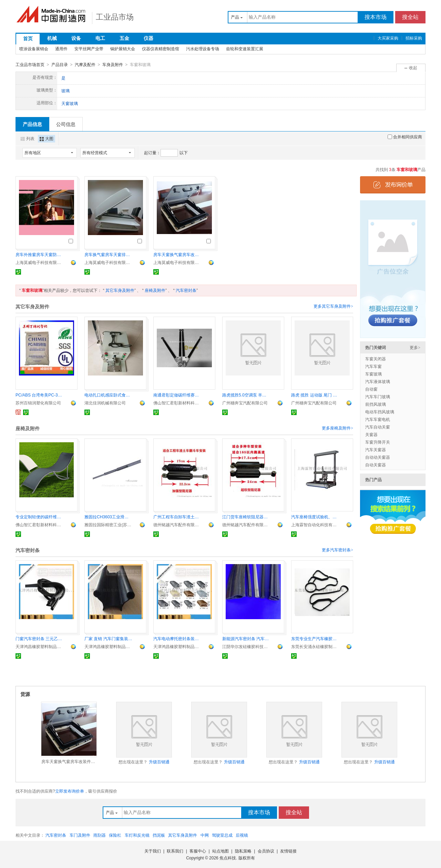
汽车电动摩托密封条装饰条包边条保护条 (177, 638)
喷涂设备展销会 (34, 49)
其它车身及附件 (120, 290)
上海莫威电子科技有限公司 (40, 262)
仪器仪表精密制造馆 (161, 49)
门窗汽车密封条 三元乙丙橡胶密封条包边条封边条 (40, 638)
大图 (47, 138)
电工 (100, 38)
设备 (76, 38)
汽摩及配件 (85, 65)
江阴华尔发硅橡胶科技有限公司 (246, 646)
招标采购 (414, 38)
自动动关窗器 (378, 457)
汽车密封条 (186, 290)
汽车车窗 (373, 366)
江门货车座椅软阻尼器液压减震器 (246, 517)
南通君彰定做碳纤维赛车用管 (177, 395)
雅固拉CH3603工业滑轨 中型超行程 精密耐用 (109, 517)
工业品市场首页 (30, 65)
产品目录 (60, 65)
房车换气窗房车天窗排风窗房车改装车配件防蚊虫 (109, 254)
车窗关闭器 (376, 359)
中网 (205, 835)
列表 (28, 138)
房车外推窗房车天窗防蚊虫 (40, 254)
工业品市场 (115, 17)
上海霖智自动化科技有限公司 (315, 525)
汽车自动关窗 (378, 427)
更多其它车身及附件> (333, 306)
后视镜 (242, 835)
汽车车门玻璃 (378, 396)
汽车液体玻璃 (378, 381)
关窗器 (371, 434)
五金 (124, 38)
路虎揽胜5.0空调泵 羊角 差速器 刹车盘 (246, 395)
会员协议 (266, 851)
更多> (415, 347)
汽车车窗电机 (378, 419)
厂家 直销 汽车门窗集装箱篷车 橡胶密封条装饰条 (109, 638)
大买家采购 (388, 38)
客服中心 (198, 851)
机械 (52, 38)
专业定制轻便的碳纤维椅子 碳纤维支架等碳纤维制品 (40, 517)
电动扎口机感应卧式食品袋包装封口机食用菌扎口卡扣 (109, 395)
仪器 (148, 38)
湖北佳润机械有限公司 (105, 403)
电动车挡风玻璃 (380, 412)
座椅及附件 (155, 290)
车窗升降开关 (378, 442)
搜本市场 (376, 17)
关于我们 (153, 851)
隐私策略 (243, 851)
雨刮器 (100, 835)
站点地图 (220, 851)
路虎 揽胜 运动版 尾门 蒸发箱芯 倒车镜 (315, 395)
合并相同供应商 (405, 137)
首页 (28, 39)
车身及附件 (113, 65)
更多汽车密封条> (337, 550)
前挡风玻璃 (376, 404)
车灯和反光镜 (137, 835)
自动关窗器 (376, 465)
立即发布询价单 (70, 791)
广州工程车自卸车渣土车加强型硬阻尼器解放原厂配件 (177, 517)
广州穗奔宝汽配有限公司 (245, 403)
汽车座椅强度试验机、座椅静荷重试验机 (315, 517)
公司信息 (66, 124)
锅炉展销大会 (123, 49)
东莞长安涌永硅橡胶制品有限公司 (315, 646)
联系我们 (175, 851)
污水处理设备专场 (203, 49)
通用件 (61, 49)
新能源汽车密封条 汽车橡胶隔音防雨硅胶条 (246, 638)
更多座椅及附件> (337, 428)
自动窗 (371, 389)
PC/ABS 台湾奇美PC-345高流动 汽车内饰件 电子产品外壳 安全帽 (40, 395)
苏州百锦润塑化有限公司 (38, 403)
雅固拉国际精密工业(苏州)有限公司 (109, 525)
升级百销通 (159, 762)
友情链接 (288, 851)
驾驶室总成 (222, 835)
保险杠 (115, 835)
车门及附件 (80, 835)
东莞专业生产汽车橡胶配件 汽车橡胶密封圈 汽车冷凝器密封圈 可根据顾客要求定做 (315, 638)
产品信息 (32, 124)
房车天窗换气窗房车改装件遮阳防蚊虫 (177, 254)
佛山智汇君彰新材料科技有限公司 (177, 403)
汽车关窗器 (376, 449)
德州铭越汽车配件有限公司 (177, 525)
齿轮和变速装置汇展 (245, 49)
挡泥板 (159, 835)
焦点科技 (228, 858)
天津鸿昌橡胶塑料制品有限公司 (40, 646)
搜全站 (410, 17)
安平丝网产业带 (89, 49)
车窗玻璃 (373, 374)
